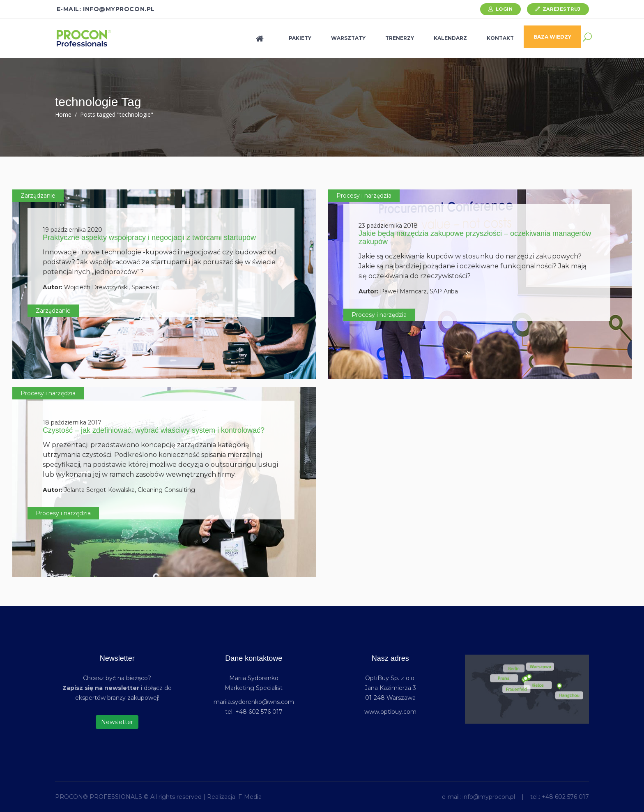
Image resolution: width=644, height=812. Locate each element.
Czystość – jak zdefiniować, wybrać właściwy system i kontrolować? (154, 430)
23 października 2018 (388, 226)
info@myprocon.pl (489, 797)
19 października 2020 (72, 230)
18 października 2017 (72, 422)
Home (63, 114)
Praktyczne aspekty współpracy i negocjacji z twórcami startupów (149, 238)
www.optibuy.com (390, 712)
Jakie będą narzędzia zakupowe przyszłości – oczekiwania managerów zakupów (475, 238)
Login (504, 9)
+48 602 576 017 (565, 797)
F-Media (250, 797)
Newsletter (117, 722)
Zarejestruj (562, 9)
